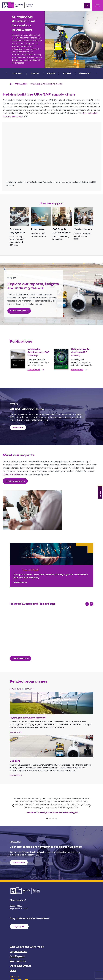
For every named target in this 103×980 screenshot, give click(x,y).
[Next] (90, 806)
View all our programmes (22, 689)
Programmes (21, 84)
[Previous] (14, 806)
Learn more (16, 732)
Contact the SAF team (12, 474)
